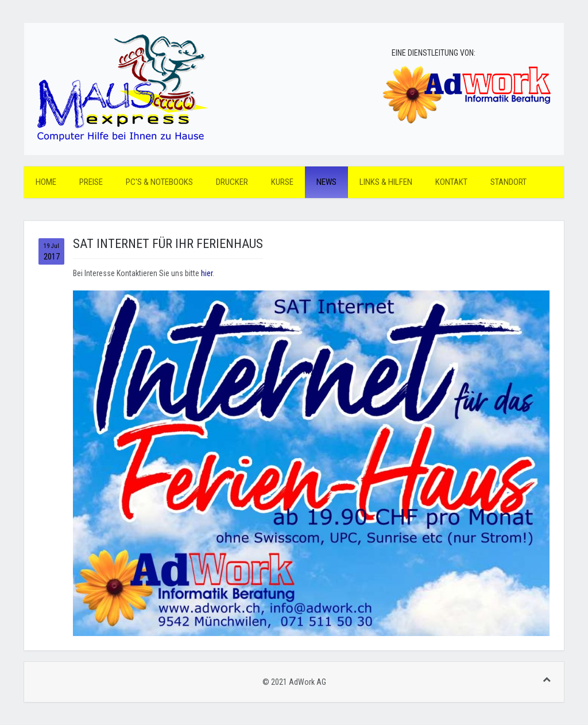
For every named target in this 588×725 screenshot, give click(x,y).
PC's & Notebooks (159, 182)
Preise (91, 182)
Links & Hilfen (386, 182)
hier (207, 273)
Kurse (282, 182)
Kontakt (451, 182)
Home (46, 182)
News (326, 182)
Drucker (232, 182)
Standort (508, 182)
